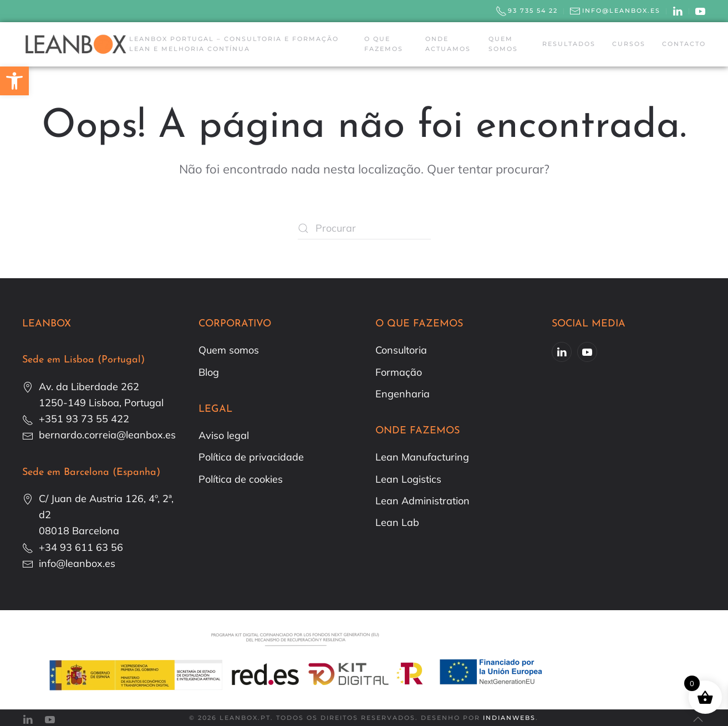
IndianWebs (509, 718)
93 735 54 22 (527, 11)
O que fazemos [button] (384, 44)
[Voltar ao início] (76, 44)
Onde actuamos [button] (448, 44)
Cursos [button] (629, 44)
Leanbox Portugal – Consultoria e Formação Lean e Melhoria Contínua (234, 44)
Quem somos (503, 44)
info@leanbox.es (615, 11)
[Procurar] (364, 228)
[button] (14, 81)
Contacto (684, 44)
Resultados (569, 44)
